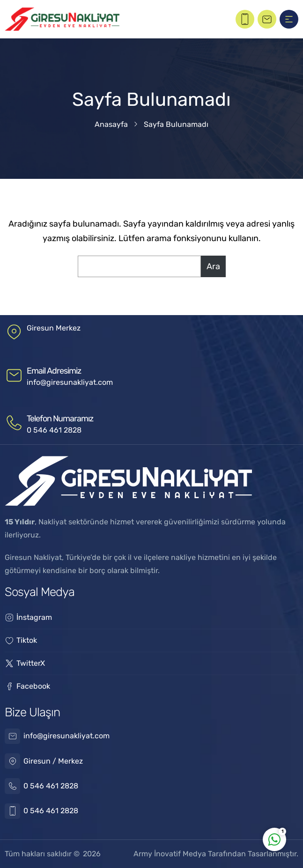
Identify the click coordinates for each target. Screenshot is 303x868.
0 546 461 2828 (54, 430)
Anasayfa (111, 124)
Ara (213, 266)
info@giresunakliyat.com (70, 382)
